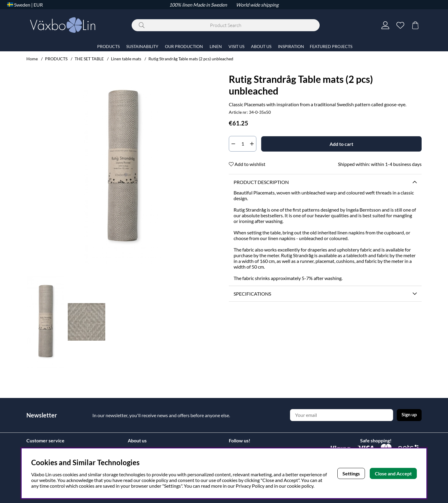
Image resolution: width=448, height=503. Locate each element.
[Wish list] (400, 25)
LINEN (216, 46)
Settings (351, 473)
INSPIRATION (291, 46)
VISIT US (236, 46)
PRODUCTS (56, 59)
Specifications (252, 294)
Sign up (409, 414)
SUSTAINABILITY (142, 46)
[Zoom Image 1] (123, 167)
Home (32, 59)
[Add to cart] (341, 144)
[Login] (385, 25)
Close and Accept (393, 473)
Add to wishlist (247, 164)
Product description (261, 182)
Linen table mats (126, 59)
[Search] (226, 25)
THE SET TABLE (89, 59)
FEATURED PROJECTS (331, 46)
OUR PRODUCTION (184, 46)
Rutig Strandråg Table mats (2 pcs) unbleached (191, 59)
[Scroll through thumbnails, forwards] (213, 322)
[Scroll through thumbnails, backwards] (32, 322)
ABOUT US (261, 46)
